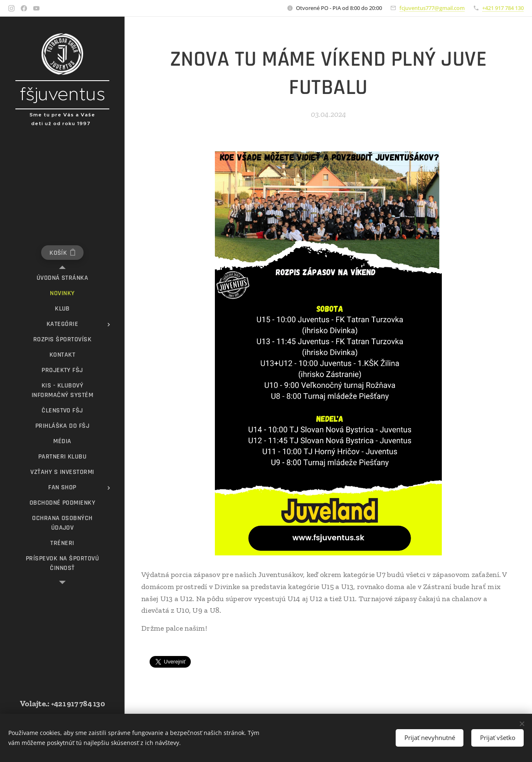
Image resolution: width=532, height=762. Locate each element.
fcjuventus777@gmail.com (432, 8)
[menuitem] (62, 278)
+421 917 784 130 (503, 8)
